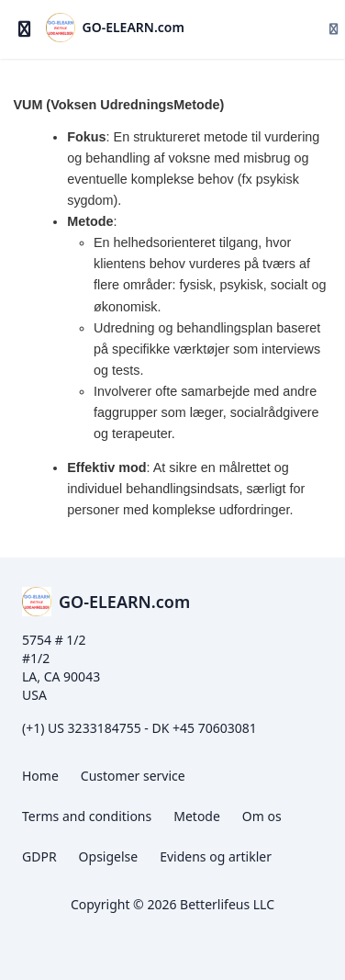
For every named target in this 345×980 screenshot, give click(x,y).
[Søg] (292, 29)
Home (40, 776)
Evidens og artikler (216, 856)
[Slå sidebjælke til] (25, 29)
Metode (197, 816)
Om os (262, 816)
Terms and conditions (87, 816)
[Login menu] (327, 29)
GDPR (39, 856)
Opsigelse (109, 856)
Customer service (133, 776)
